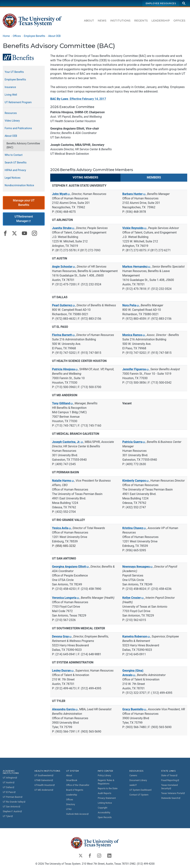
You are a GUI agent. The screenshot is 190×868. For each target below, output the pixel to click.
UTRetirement (24, 219)
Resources (11, 113)
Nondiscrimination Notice (19, 185)
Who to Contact (14, 155)
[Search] (184, 3)
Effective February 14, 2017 (78, 99)
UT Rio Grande (14, 802)
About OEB (54, 36)
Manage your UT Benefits (24, 203)
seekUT (133, 785)
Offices (179, 21)
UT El (9, 792)
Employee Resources (161, 3)
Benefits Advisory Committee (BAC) (23, 145)
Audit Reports (104, 793)
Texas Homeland (170, 787)
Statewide (171, 798)
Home (6, 36)
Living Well (11, 95)
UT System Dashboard (140, 790)
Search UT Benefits (16, 163)
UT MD (44, 790)
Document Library (138, 780)
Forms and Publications (18, 128)
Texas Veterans (173, 793)
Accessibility (104, 813)
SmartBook (72, 780)
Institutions (120, 21)
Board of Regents (75, 790)
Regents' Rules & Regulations (106, 782)
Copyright (102, 808)
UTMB (44, 780)
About (89, 21)
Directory (71, 804)
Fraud (170, 780)
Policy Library (104, 776)
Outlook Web (78, 814)
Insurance (10, 87)
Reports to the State (108, 789)
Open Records (105, 817)
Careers (133, 776)
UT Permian (13, 797)
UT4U (69, 809)
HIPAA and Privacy (15, 170)
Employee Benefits (35, 36)
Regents (141, 21)
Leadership (161, 21)
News (102, 21)
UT (10, 778)
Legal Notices (13, 178)
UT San (12, 807)
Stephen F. (13, 811)
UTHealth (45, 785)
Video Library (12, 121)
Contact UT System (139, 795)
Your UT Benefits (14, 72)
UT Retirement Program (18, 102)
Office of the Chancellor (78, 785)
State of (169, 776)
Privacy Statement (107, 798)
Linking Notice (105, 803)
